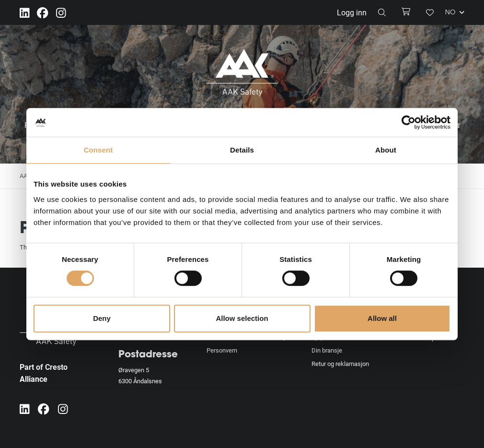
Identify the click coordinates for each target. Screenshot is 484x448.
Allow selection (242, 318)
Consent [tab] (98, 150)
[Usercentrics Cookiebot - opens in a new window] (409, 122)
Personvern (222, 350)
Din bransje (327, 350)
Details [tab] (242, 150)
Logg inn (352, 12)
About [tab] (386, 150)
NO (455, 12)
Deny (102, 318)
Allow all (382, 318)
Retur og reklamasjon (340, 364)
